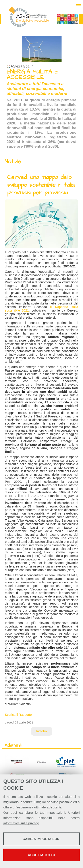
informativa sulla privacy (21, 823)
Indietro (42, 731)
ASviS (15, 66)
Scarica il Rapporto (18, 715)
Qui (6, 813)
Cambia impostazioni (41, 839)
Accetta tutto (42, 855)
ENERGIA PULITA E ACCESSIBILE (32, 74)
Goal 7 (28, 66)
